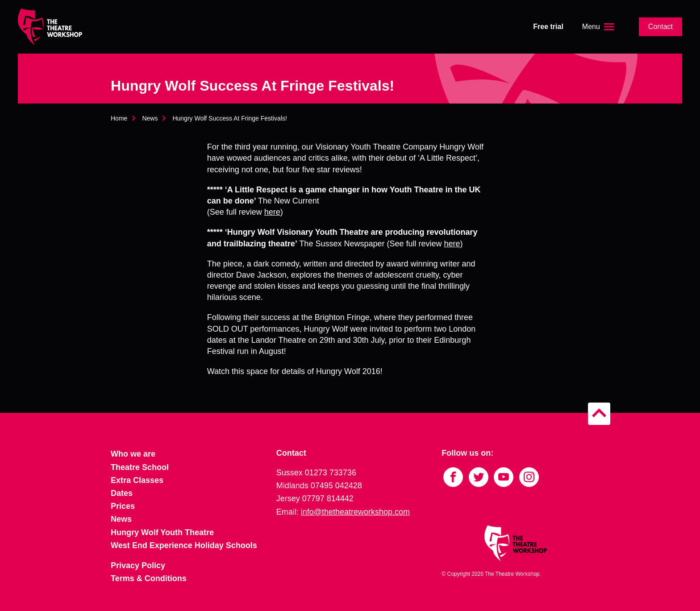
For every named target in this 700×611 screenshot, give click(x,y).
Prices (123, 506)
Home (119, 118)
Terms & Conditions (149, 578)
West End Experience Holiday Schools (184, 545)
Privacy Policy (138, 565)
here (272, 212)
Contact (660, 27)
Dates (122, 493)
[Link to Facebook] (453, 477)
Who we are (133, 454)
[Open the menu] (599, 27)
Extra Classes (137, 480)
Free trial (548, 27)
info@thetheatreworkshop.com (355, 512)
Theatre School (140, 467)
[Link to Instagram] (529, 477)
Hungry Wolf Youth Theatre (162, 532)
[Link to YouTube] (504, 477)
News (150, 118)
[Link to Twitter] (479, 477)
